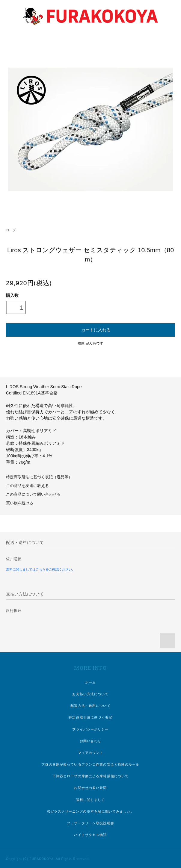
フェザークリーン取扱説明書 (90, 823)
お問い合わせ (91, 741)
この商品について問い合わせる (33, 495)
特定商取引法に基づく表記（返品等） (39, 477)
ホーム (90, 682)
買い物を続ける (20, 503)
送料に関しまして (91, 800)
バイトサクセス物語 (90, 835)
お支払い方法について (90, 694)
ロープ (11, 230)
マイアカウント (91, 753)
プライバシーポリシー (90, 729)
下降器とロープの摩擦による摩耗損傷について (91, 776)
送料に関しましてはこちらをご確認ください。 (41, 569)
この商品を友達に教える (27, 486)
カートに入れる (90, 329)
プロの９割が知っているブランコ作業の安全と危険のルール (90, 764)
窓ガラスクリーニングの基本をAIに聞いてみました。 (90, 811)
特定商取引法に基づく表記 (90, 717)
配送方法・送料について (90, 706)
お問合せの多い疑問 (90, 788)
